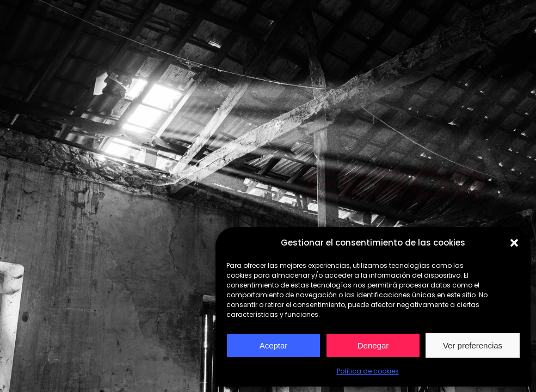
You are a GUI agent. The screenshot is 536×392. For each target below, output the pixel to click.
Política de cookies (368, 371)
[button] (514, 243)
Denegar (373, 345)
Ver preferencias (473, 345)
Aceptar (274, 345)
